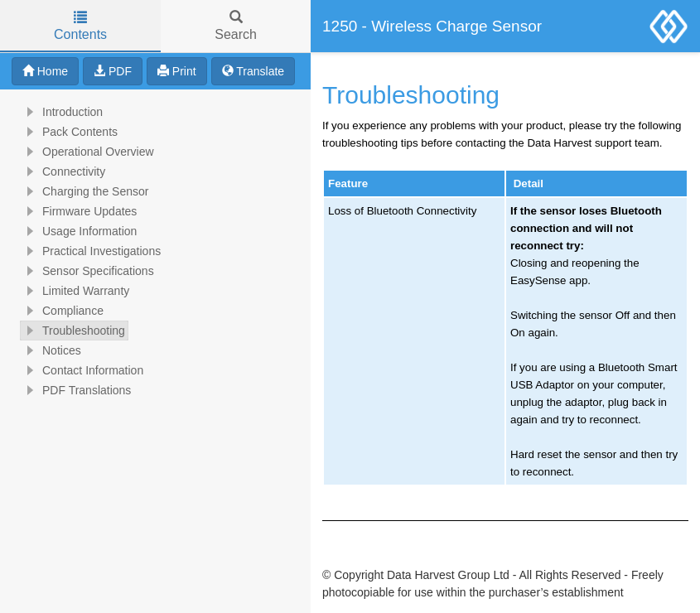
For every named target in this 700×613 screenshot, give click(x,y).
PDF (113, 71)
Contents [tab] (80, 26)
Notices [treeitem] (51, 350)
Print (177, 71)
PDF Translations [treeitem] (76, 390)
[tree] (155, 251)
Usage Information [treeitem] (79, 231)
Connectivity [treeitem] (63, 171)
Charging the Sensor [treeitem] (84, 191)
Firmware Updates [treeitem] (79, 211)
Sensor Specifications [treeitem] (87, 271)
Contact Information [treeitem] (82, 370)
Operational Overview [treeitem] (87, 152)
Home (45, 71)
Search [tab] (236, 26)
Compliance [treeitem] (62, 311)
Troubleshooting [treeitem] (73, 331)
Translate (253, 71)
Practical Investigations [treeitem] (91, 251)
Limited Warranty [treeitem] (75, 291)
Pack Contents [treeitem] (69, 132)
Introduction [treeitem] (62, 112)
